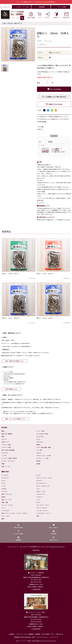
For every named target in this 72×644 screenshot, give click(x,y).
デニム (38, 439)
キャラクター (40, 436)
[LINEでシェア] (52, 110)
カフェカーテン (41, 494)
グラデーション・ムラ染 (44, 456)
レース (3, 508)
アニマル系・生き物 (42, 434)
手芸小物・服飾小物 (13, 23)
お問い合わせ (59, 634)
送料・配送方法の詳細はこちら (15, 361)
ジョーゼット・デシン (43, 505)
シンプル (4, 456)
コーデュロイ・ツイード (44, 513)
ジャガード (40, 497)
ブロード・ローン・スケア (44, 478)
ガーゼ (38, 475)
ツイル (3, 486)
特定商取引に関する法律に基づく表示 (24, 637)
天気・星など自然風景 (8, 450)
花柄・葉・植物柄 (7, 434)
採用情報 (37, 634)
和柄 (3, 436)
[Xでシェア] (44, 110)
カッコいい (5, 453)
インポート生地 (6, 445)
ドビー (38, 489)
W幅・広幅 (5, 502)
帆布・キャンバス (7, 494)
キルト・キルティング (43, 486)
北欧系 (38, 464)
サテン (38, 502)
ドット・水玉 (40, 431)
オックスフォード (42, 483)
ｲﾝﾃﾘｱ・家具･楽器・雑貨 (44, 447)
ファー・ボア (5, 516)
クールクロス (5, 511)
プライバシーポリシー (43, 637)
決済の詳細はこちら (11, 389)
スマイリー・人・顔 (42, 458)
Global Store (36, 550)
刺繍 (3, 464)
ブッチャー (5, 491)
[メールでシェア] (56, 110)
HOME (4, 23)
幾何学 (38, 445)
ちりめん (4, 489)
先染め (3, 497)
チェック (4, 439)
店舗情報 (31, 634)
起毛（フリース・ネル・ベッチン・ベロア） (15, 513)
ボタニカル (40, 442)
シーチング (5, 475)
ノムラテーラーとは (21, 634)
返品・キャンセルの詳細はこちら (15, 419)
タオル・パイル (41, 491)
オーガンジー (5, 478)
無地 (3, 431)
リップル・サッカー (42, 511)
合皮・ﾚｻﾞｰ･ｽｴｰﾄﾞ (7, 500)
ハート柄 (39, 450)
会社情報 (11, 634)
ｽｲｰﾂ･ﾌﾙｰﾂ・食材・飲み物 (9, 458)
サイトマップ (54, 637)
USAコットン (5, 442)
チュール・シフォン (7, 505)
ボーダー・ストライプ (8, 461)
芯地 (38, 516)
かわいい (39, 453)
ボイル (3, 483)
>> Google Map (36, 589)
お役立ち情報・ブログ (48, 634)
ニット (38, 500)
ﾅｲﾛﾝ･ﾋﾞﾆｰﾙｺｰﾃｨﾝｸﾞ (42, 508)
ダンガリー (40, 481)
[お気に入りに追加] (34, 270)
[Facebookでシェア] (48, 110)
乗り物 (38, 461)
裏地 (3, 519)
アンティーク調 (6, 447)
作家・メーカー (6, 466)
